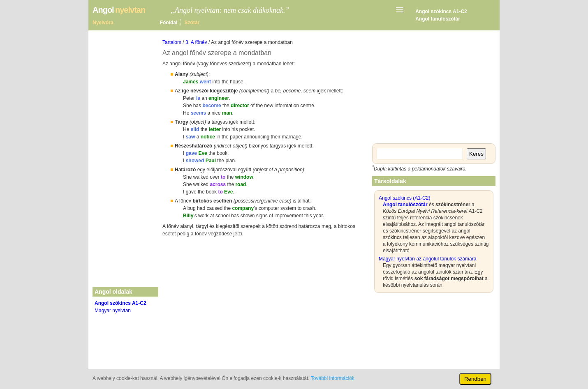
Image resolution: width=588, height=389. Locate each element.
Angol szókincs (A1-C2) (404, 198)
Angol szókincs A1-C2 (441, 12)
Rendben (475, 379)
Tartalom (172, 42)
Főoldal (169, 23)
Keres (476, 154)
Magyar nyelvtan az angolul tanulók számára (427, 259)
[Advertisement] (265, 303)
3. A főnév (196, 42)
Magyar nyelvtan (113, 311)
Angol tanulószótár (438, 19)
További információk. (333, 378)
